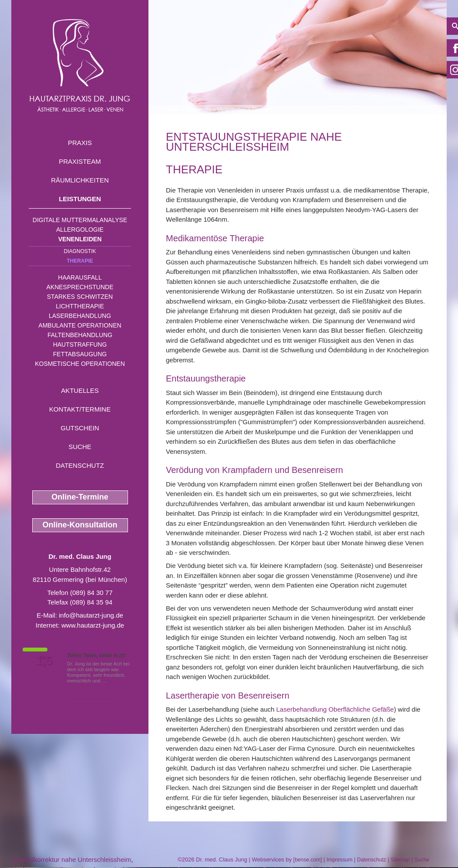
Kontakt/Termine (80, 409)
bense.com (308, 860)
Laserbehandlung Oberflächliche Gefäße (335, 709)
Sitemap (400, 860)
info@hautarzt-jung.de (91, 615)
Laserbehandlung (80, 316)
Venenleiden (80, 239)
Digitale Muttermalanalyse (80, 220)
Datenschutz (80, 465)
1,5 (44, 661)
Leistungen (80, 199)
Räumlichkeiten (80, 180)
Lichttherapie (80, 306)
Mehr (113, 681)
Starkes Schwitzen (80, 297)
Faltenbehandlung (80, 335)
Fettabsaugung (80, 354)
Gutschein (80, 428)
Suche (80, 447)
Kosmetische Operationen (80, 364)
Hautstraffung (80, 344)
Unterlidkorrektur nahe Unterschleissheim (71, 860)
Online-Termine (80, 497)
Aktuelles (80, 390)
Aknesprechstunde (80, 287)
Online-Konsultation (80, 525)
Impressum (339, 860)
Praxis (80, 143)
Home (173, 110)
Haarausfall (80, 277)
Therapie (80, 261)
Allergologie (80, 230)
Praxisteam (80, 161)
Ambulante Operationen (80, 325)
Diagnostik (80, 251)
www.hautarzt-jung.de (93, 625)
